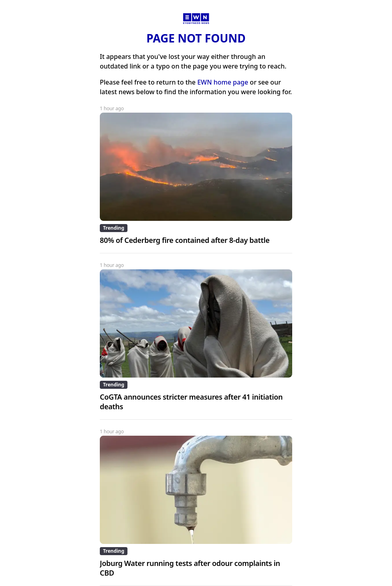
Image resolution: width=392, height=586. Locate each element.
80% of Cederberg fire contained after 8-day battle (185, 240)
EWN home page (223, 82)
